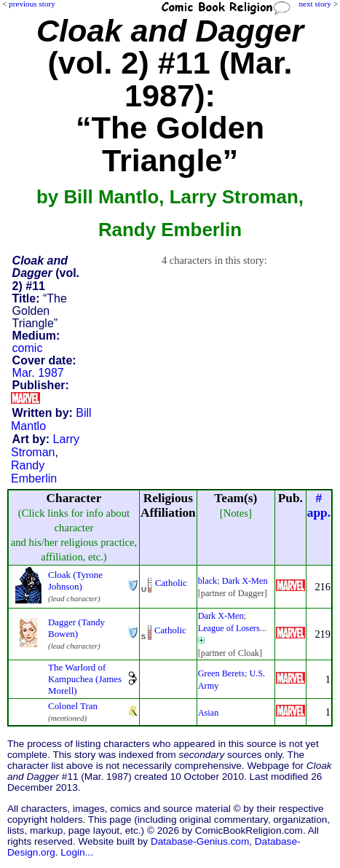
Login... (77, 852)
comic (28, 348)
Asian (209, 713)
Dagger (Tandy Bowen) (76, 628)
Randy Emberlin (34, 472)
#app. (319, 505)
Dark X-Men (245, 581)
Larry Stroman (45, 446)
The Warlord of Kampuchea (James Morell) (85, 679)
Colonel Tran (73, 706)
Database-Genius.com (200, 841)
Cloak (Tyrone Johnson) (75, 580)
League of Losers (229, 628)
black (208, 581)
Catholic (171, 583)
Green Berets (221, 673)
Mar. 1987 (38, 373)
